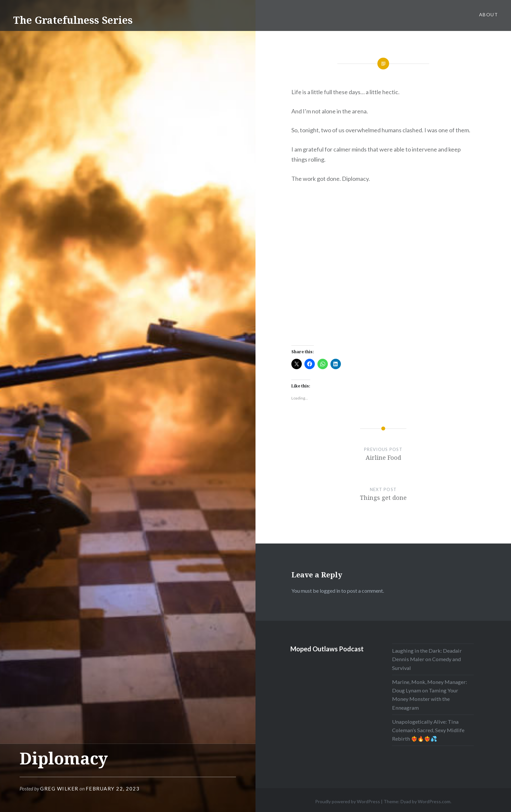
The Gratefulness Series (73, 20)
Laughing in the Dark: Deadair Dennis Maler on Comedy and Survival (427, 659)
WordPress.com (434, 801)
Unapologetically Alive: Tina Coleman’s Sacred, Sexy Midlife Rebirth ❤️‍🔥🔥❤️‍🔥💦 (428, 730)
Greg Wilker (59, 789)
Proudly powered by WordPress (348, 801)
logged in (330, 591)
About (489, 14)
